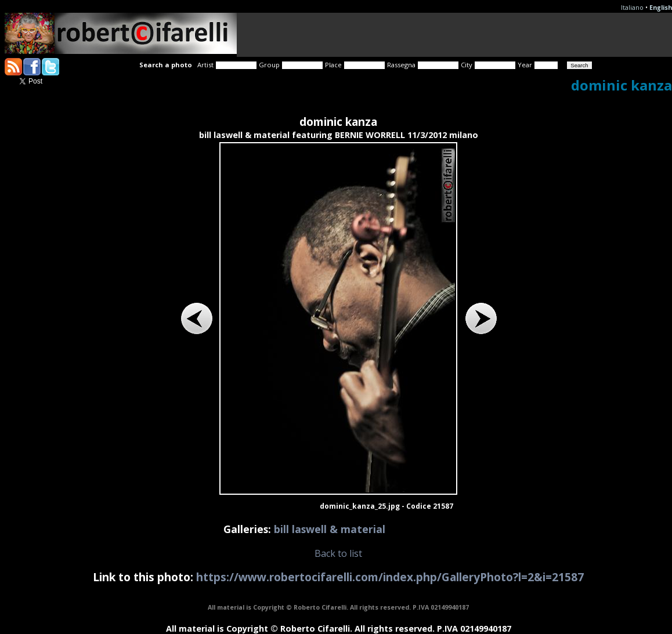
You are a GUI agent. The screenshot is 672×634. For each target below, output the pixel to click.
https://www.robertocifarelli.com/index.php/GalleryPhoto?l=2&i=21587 (390, 577)
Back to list (338, 553)
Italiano (632, 8)
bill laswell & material (330, 529)
